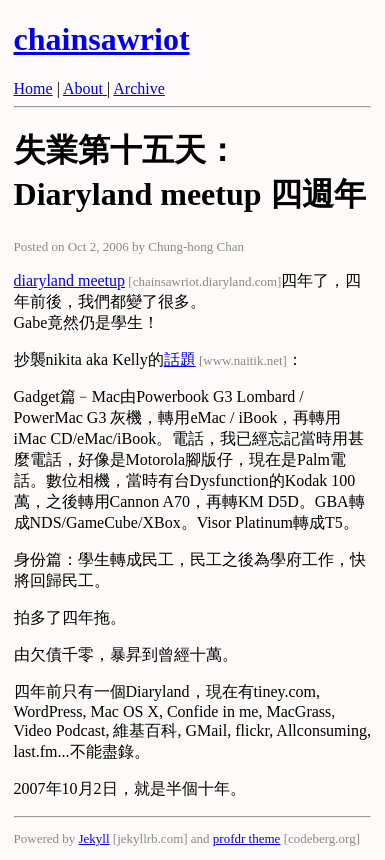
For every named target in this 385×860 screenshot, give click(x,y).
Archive (139, 88)
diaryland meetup (70, 280)
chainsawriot (102, 39)
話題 (180, 359)
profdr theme (247, 838)
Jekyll (94, 838)
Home (33, 88)
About (85, 88)
